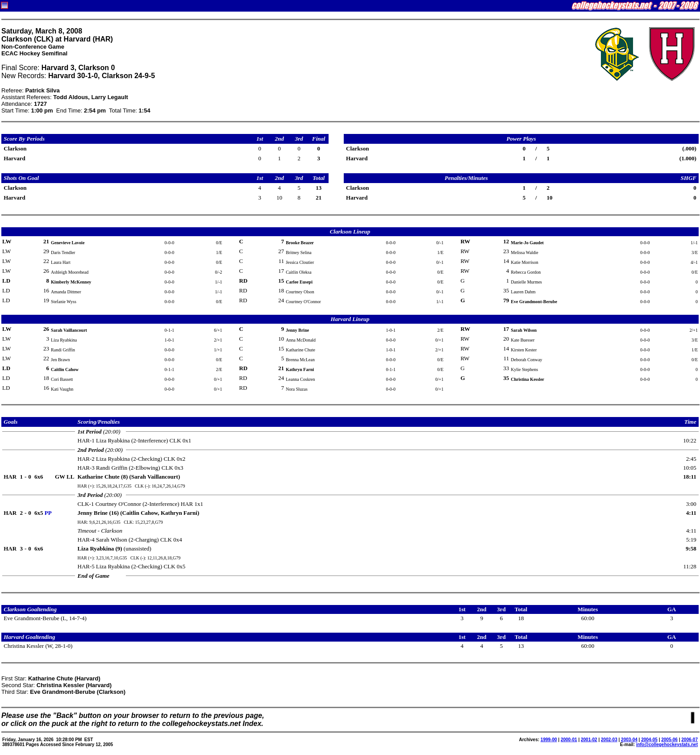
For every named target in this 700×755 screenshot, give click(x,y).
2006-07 (690, 740)
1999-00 (549, 740)
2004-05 (649, 740)
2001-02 (589, 740)
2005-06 (669, 740)
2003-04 (629, 740)
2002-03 (609, 740)
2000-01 (569, 740)
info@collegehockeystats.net (667, 745)
